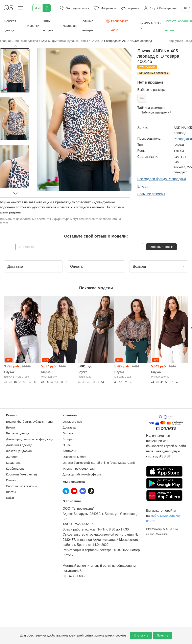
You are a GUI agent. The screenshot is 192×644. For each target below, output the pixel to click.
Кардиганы (14, 463)
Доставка (69, 427)
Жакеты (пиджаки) (19, 451)
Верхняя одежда (18, 433)
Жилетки (12, 457)
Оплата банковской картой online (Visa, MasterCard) (99, 463)
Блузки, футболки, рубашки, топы (30, 422)
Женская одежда (10, 26)
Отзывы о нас (72, 422)
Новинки (33, 26)
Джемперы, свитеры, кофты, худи (30, 439)
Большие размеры (87, 26)
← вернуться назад (178, 41)
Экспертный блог (75, 457)
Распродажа (183, 139)
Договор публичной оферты (82, 474)
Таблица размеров (151, 108)
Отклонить (141, 636)
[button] (15, 46)
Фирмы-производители (79, 468)
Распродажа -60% (117, 25)
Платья (11, 480)
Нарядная (69, 26)
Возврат (68, 439)
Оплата (68, 433)
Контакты (69, 451)
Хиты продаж (48, 26)
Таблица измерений (156, 112)
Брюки (10, 427)
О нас (67, 445)
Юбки (10, 498)
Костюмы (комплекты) (21, 474)
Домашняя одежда (19, 445)
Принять (162, 636)
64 (142, 98)
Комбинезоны (16, 468)
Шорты (11, 492)
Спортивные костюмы (21, 486)
